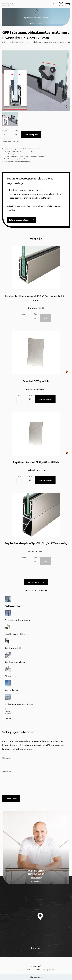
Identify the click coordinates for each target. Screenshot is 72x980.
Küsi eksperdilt (36, 977)
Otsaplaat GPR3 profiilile (36, 381)
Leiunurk (9, 718)
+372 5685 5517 (36, 878)
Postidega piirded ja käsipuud (18, 620)
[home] (8, 4)
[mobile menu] (67, 4)
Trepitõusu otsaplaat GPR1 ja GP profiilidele (36, 462)
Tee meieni (36, 948)
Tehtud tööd (36, 582)
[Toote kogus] (8, 135)
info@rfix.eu (48, 970)
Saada (11, 799)
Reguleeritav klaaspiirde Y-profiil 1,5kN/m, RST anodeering (36, 543)
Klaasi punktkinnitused (15, 662)
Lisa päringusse (31, 135)
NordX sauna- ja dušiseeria (17, 634)
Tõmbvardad (10, 676)
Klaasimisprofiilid (13, 648)
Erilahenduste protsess (21, 220)
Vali (46, 318)
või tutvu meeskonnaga (36, 590)
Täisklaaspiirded (14, 42)
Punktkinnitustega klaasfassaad (19, 704)
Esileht (5, 42)
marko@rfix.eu (36, 881)
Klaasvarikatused (12, 690)
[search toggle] (55, 4)
